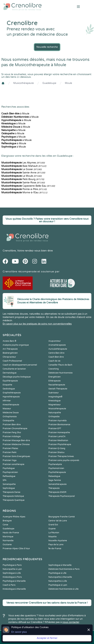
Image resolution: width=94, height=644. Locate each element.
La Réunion (54, 533)
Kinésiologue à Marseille (14, 589)
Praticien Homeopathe (59, 432)
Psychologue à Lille (57, 573)
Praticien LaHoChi (57, 436)
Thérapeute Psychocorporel (62, 496)
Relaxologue (54, 476)
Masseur (7, 409)
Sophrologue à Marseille (60, 565)
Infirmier (7, 401)
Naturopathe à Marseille (60, 577)
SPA (5, 480)
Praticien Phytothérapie (60, 444)
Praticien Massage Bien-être (16, 440)
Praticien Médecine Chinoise (16, 444)
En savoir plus (19, 632)
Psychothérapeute (57, 472)
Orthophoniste (10, 417)
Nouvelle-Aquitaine (58, 541)
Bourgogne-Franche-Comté (62, 517)
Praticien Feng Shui (12, 432)
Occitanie (7, 545)
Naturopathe (55, 413)
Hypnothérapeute (11, 397)
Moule (68, 83)
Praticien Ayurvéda (57, 421)
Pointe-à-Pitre (24, 189)
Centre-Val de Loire (58, 521)
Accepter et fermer (47, 638)
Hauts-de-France (11, 533)
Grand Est (53, 525)
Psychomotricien (56, 468)
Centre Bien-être (56, 353)
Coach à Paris (9, 585)
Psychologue (9, 468)
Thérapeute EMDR (57, 492)
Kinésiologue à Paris (12, 577)
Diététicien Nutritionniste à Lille (63, 589)
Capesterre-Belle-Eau (28, 186)
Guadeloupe (49, 83)
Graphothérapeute (12, 393)
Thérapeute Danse (11, 492)
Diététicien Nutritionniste (60, 373)
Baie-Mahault (24, 166)
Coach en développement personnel (20, 365)
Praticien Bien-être (12, 425)
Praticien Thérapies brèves (61, 456)
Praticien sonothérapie (13, 464)
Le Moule (21, 176)
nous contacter (71, 622)
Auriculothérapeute (58, 349)
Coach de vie (54, 361)
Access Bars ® (9, 341)
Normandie (8, 541)
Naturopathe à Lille (58, 581)
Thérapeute (54, 488)
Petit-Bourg (23, 179)
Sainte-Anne (23, 173)
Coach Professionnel (12, 361)
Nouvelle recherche (47, 47)
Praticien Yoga (10, 460)
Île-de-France (55, 549)
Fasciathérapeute (57, 385)
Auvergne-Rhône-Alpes (14, 517)
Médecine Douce (11, 413)
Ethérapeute (54, 381)
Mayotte (52, 537)
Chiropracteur (9, 357)
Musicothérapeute (24, 83)
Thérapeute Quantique (14, 500)
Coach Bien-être (56, 357)
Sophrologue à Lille (12, 573)
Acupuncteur (55, 341)
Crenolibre (9, 251)
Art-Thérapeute (10, 349)
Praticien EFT (55, 429)
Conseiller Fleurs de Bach (60, 365)
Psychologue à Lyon (58, 585)
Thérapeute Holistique (13, 496)
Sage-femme (55, 480)
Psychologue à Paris (12, 565)
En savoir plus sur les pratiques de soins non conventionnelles (37, 324)
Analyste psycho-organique (16, 345)
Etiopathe (7, 385)
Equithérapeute (10, 381)
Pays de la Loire (56, 545)
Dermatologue (10, 373)
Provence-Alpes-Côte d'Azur (16, 549)
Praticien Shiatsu (56, 452)
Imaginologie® (55, 397)
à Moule (15, 114)
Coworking (54, 369)
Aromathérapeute (57, 345)
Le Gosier (21, 169)
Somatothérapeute (57, 484)
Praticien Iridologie (12, 436)
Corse (5, 525)
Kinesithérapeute (11, 405)
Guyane (52, 529)
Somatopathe (9, 484)
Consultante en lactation (14, 369)
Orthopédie (54, 417)
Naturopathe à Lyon (12, 569)
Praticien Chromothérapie (15, 429)
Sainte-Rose (23, 183)
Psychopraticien (10, 472)
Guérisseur (54, 393)
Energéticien (54, 377)
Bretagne (7, 521)
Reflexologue (9, 476)
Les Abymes (23, 163)
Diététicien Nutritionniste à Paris (64, 569)
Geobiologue (9, 389)
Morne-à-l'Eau (24, 193)
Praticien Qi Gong (57, 448)
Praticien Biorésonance (59, 425)
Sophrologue (9, 488)
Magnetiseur (55, 405)
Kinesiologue (54, 401)
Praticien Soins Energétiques (16, 456)
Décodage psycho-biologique (17, 377)
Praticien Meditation (58, 440)
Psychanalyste (55, 464)
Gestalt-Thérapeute (58, 389)
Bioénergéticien (10, 353)
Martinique (8, 537)
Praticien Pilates (10, 448)
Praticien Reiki (10, 452)
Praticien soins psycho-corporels (64, 460)
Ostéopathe (8, 421)
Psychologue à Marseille (14, 581)
